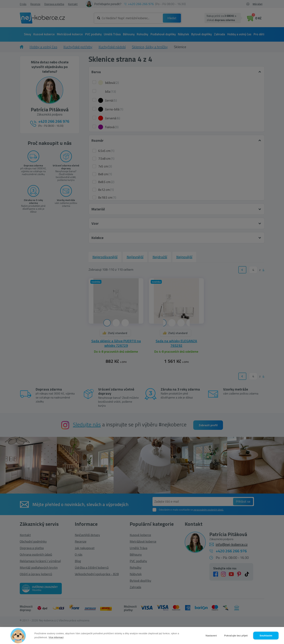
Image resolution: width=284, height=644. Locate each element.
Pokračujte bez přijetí (236, 636)
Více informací (56, 637)
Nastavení (211, 636)
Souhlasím (266, 636)
